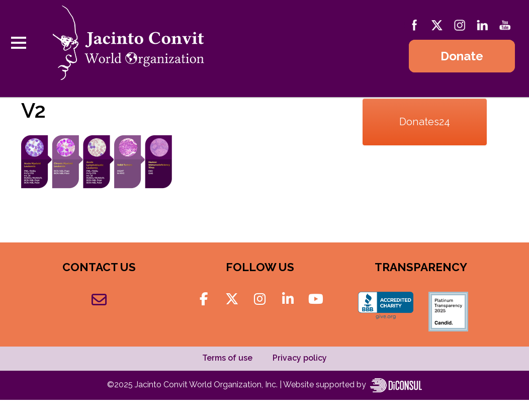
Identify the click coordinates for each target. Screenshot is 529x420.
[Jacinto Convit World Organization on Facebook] (204, 299)
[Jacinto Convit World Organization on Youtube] (316, 299)
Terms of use (227, 358)
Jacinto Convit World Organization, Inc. (207, 385)
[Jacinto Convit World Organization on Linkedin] (288, 299)
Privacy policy (300, 358)
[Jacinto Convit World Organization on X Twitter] (232, 299)
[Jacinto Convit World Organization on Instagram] (260, 299)
